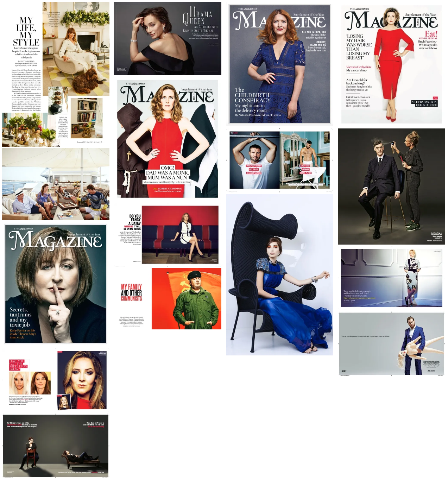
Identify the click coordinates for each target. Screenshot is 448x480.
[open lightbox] (56, 74)
